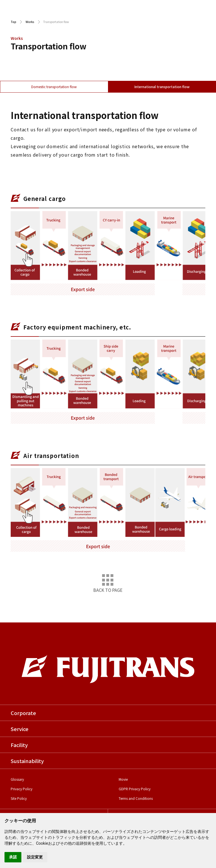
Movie (123, 779)
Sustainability (27, 761)
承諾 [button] (13, 857)
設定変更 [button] (35, 857)
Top (13, 22)
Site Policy (19, 798)
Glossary (17, 779)
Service (20, 729)
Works (30, 22)
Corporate (23, 713)
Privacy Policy (22, 789)
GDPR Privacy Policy (135, 789)
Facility (19, 745)
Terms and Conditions (136, 798)
